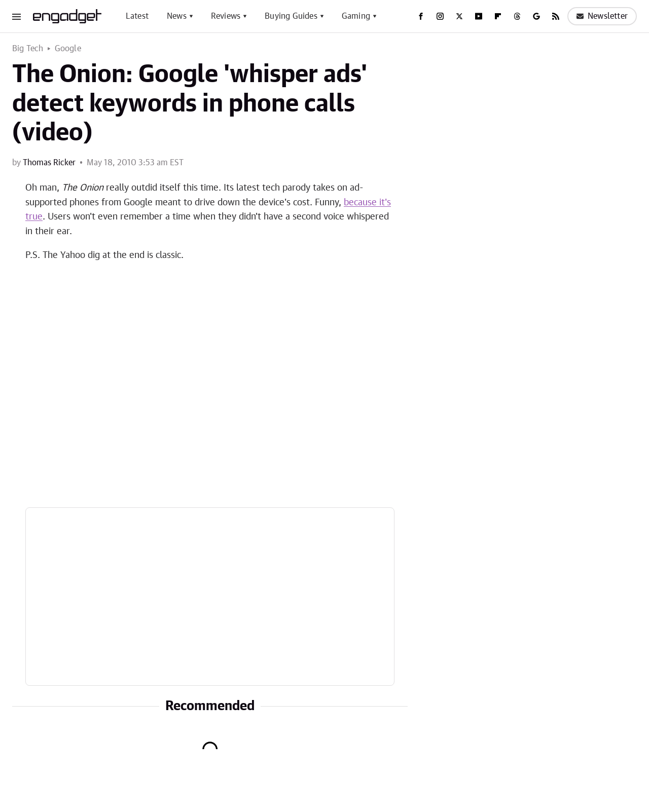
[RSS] (556, 16)
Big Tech (28, 49)
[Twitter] (459, 16)
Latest (137, 16)
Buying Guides (291, 16)
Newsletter (602, 16)
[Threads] (517, 16)
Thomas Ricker (49, 163)
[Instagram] (440, 16)
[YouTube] (479, 16)
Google (68, 49)
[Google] (536, 16)
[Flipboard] (498, 16)
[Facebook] (421, 16)
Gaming (356, 16)
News (177, 16)
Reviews (226, 16)
